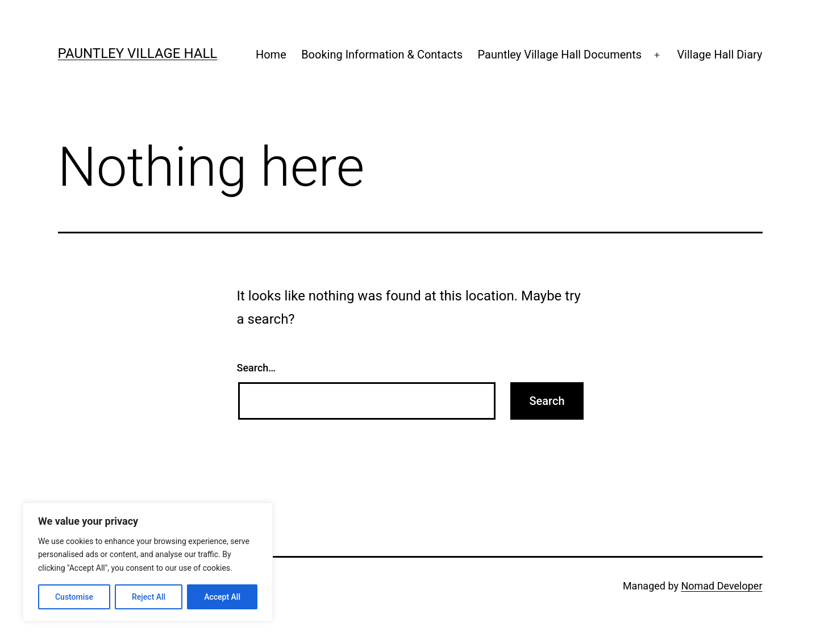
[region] (148, 562)
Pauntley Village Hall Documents (560, 55)
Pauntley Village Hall (138, 53)
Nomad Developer (721, 586)
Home (271, 55)
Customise (74, 597)
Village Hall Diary (719, 55)
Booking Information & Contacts (382, 55)
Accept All (222, 597)
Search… (257, 368)
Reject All (149, 597)
